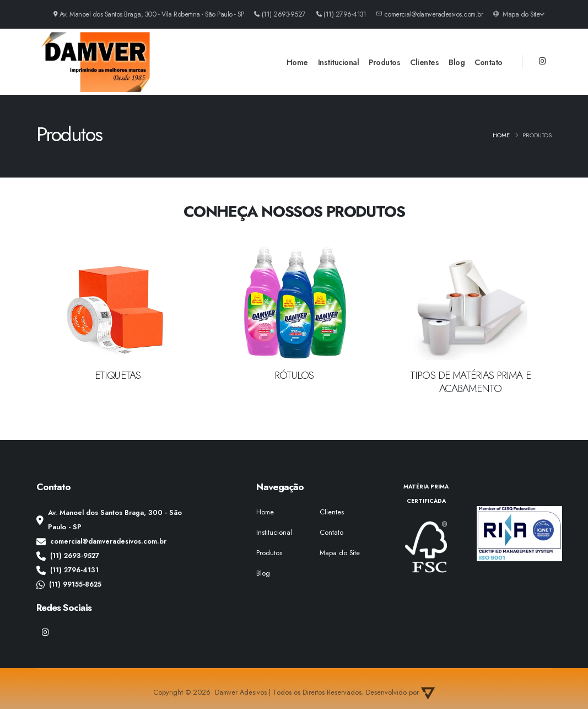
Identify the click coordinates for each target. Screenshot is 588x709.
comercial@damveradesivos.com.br (101, 541)
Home (297, 62)
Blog (457, 62)
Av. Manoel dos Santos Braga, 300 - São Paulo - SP (109, 520)
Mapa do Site (519, 14)
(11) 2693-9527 (68, 556)
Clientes (424, 62)
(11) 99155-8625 (69, 584)
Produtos (384, 62)
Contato (489, 62)
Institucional (339, 62)
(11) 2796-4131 (68, 570)
